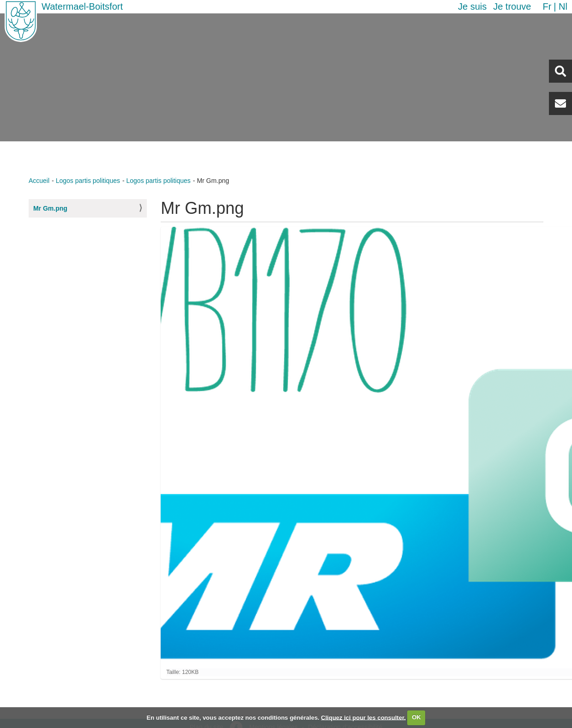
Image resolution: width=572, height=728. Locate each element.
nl (563, 6)
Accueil (39, 181)
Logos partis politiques (88, 181)
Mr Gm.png (50, 208)
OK (416, 717)
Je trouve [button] (512, 6)
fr (547, 6)
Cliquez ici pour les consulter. (363, 717)
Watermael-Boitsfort (82, 6)
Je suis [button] (472, 6)
